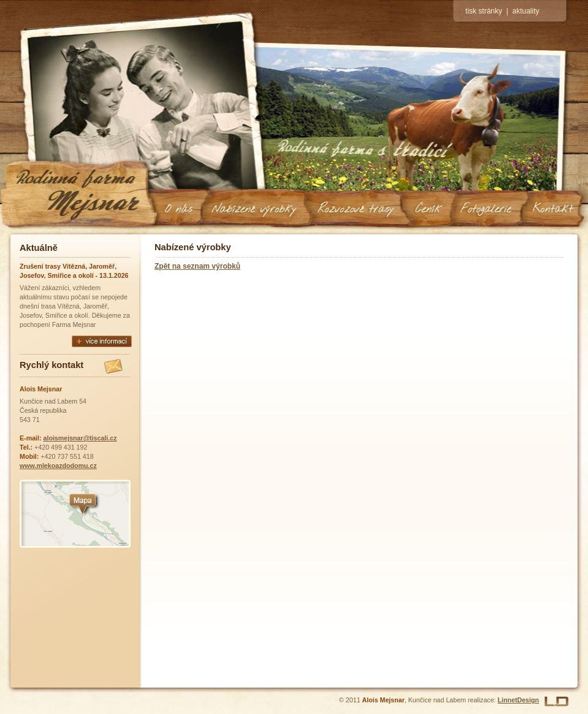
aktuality (525, 11)
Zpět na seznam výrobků (197, 266)
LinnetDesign (519, 700)
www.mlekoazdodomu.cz (58, 466)
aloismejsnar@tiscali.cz (80, 438)
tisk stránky (484, 11)
